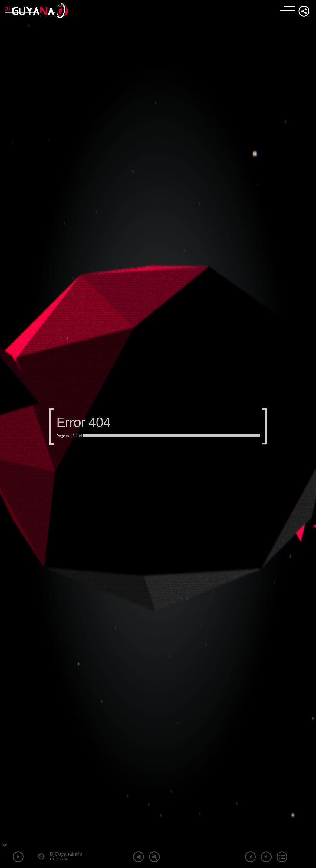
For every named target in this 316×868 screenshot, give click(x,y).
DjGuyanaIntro (66, 854)
